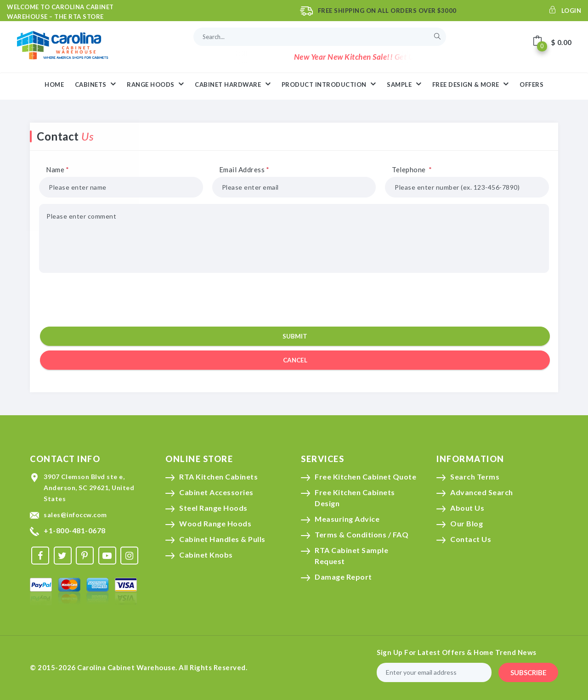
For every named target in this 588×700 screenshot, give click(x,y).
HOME (54, 85)
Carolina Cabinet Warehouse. (127, 667)
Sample (404, 84)
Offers (531, 85)
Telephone (412, 169)
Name (58, 169)
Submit (295, 336)
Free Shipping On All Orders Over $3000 (387, 11)
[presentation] (293, 300)
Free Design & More (471, 84)
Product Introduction (329, 84)
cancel (295, 360)
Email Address (244, 169)
